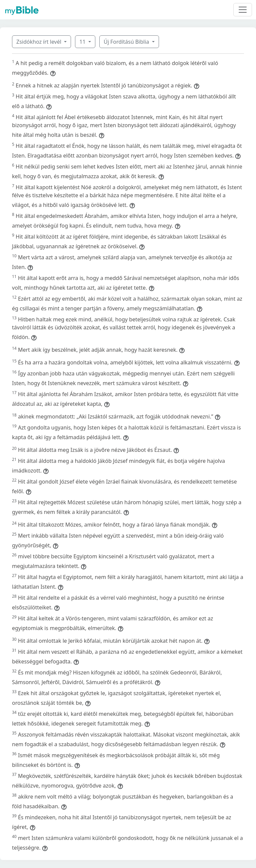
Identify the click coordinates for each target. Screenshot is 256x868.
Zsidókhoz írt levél (39, 42)
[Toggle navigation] (243, 10)
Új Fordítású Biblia (127, 42)
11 (83, 42)
